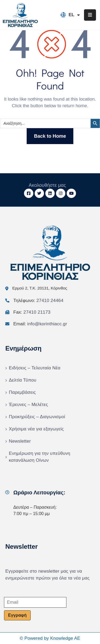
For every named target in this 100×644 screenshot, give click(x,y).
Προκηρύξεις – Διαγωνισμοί (37, 417)
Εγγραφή (17, 615)
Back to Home (50, 136)
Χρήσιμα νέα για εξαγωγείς (36, 429)
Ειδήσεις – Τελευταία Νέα (35, 368)
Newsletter (20, 441)
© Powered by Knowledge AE (50, 638)
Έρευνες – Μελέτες (28, 405)
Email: (40, 324)
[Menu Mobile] (90, 15)
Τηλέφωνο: (38, 301)
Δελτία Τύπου (23, 380)
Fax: (32, 312)
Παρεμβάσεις (22, 392)
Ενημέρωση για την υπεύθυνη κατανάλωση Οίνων (39, 457)
